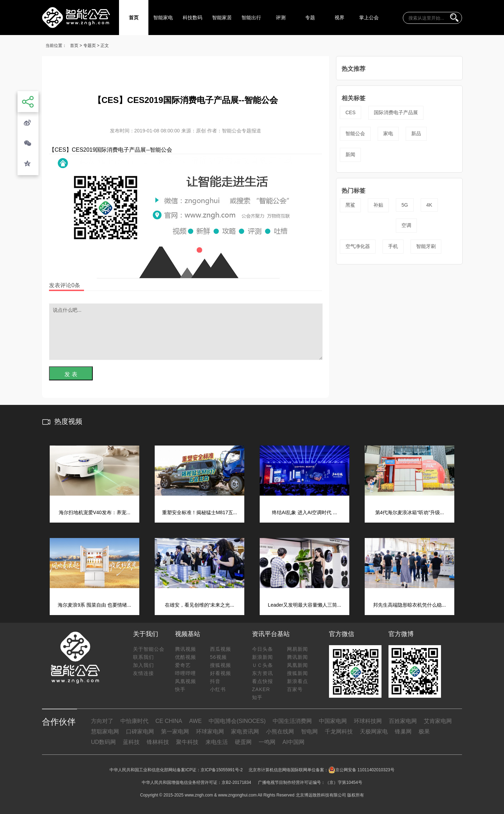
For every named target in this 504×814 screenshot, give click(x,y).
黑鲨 (350, 205)
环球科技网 (368, 721)
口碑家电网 (140, 732)
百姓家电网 (403, 721)
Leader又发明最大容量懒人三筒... (304, 605)
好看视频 (220, 673)
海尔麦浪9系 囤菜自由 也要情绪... (94, 605)
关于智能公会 (149, 649)
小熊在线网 (280, 732)
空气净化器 (358, 246)
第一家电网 (175, 732)
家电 (388, 133)
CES (351, 112)
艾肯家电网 (438, 721)
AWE (195, 721)
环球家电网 (210, 732)
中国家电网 (333, 721)
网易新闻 (297, 649)
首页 (134, 18)
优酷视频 (185, 657)
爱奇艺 (183, 665)
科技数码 (192, 18)
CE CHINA (169, 721)
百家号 (295, 689)
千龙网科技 (339, 732)
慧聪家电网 (105, 732)
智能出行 (251, 18)
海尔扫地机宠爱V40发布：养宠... (95, 512)
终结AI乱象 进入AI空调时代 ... (304, 512)
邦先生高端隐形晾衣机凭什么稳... (409, 605)
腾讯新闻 (297, 657)
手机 (393, 246)
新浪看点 (297, 681)
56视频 (218, 657)
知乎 (257, 697)
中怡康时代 (134, 721)
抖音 (215, 681)
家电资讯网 (245, 732)
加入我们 (143, 665)
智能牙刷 (426, 246)
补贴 (378, 205)
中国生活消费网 (292, 721)
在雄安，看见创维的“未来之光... (199, 605)
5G (405, 205)
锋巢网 (403, 732)
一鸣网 (267, 742)
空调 (406, 225)
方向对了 (102, 721)
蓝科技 (131, 742)
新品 (416, 133)
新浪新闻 (262, 657)
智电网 (309, 732)
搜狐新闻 (297, 673)
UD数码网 (103, 742)
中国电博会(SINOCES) (237, 721)
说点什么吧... (186, 332)
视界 (339, 18)
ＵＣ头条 (262, 665)
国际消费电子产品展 (396, 112)
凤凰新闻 (297, 665)
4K (429, 205)
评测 (281, 18)
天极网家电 (374, 732)
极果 (424, 732)
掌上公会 (369, 18)
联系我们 (143, 657)
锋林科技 (158, 742)
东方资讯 (262, 673)
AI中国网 (293, 742)
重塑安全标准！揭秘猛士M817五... (200, 512)
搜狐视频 (220, 665)
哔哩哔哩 (185, 673)
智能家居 (222, 18)
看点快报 (262, 681)
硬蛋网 (243, 742)
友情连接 (143, 673)
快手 (180, 689)
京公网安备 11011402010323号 (361, 770)
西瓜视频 (220, 649)
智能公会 (355, 133)
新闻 (350, 154)
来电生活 (217, 742)
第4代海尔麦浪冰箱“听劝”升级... (410, 512)
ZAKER (261, 689)
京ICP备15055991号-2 (222, 770)
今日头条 (262, 649)
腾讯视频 (185, 649)
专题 (310, 18)
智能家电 (163, 18)
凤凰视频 (185, 681)
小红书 (218, 689)
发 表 (71, 374)
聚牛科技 (187, 742)
